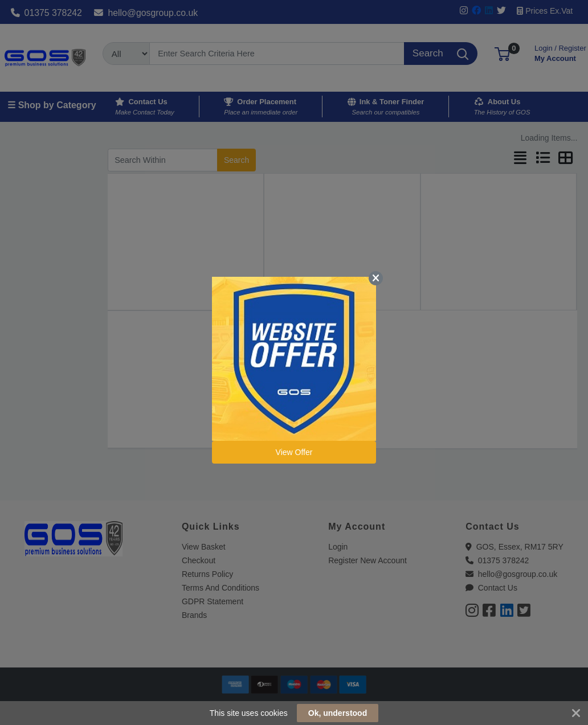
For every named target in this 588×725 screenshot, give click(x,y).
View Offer (294, 452)
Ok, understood (338, 713)
